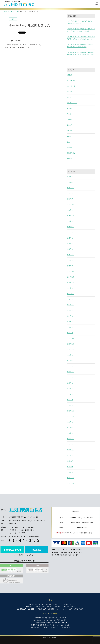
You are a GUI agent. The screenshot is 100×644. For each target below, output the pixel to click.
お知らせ (70, 75)
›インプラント (45, 620)
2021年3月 (70, 472)
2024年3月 (70, 322)
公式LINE (36, 550)
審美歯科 (70, 125)
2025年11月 (70, 210)
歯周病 (69, 136)
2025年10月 (71, 216)
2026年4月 (70, 182)
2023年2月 (70, 394)
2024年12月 (71, 271)
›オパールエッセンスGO (39, 627)
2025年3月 (70, 255)
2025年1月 (70, 266)
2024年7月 (70, 299)
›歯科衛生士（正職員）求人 (37, 609)
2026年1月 (70, 199)
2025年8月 (70, 227)
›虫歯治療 (37, 618)
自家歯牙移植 (71, 153)
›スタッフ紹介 (40, 607)
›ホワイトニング (60, 618)
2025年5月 (70, 244)
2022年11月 (70, 411)
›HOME (31, 604)
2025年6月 (70, 238)
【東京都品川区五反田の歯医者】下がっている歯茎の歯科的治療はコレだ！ (81, 22)
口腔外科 (70, 120)
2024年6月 (70, 305)
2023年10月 (71, 349)
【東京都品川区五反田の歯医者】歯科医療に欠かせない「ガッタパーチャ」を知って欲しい (81, 55)
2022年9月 (70, 422)
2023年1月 (70, 400)
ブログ (69, 97)
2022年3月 (70, 455)
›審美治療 (51, 618)
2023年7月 (70, 366)
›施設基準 (57, 607)
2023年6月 (70, 372)
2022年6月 (70, 439)
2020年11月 (70, 483)
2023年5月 (70, 377)
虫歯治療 (70, 159)
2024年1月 (70, 333)
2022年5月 (70, 444)
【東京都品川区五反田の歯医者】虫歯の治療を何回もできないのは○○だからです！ (81, 38)
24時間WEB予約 (12, 550)
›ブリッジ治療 (55, 620)
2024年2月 (70, 327)
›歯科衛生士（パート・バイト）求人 (60, 609)
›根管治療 (64, 622)
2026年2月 (70, 193)
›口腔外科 (34, 625)
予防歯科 (70, 108)
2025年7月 (70, 232)
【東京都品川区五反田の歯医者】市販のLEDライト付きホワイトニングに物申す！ (81, 30)
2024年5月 (70, 310)
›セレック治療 (65, 625)
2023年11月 (70, 344)
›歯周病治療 (50, 622)
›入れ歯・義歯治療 (39, 622)
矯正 (68, 142)
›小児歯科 (52, 627)
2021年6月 (70, 461)
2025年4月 (70, 249)
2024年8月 (70, 294)
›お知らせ (65, 607)
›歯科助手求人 (79, 609)
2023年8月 (70, 361)
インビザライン (72, 80)
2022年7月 (70, 433)
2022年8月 (70, 428)
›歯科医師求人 (21, 609)
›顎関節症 (41, 625)
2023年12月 (71, 338)
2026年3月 (70, 188)
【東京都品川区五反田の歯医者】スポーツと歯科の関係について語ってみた (81, 46)
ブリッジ (70, 92)
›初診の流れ (29, 607)
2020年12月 (71, 478)
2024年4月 (70, 316)
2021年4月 (70, 467)
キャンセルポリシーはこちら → (24, 555)
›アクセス (49, 607)
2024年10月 (71, 283)
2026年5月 (70, 177)
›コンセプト (39, 604)
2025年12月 (71, 204)
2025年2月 (70, 260)
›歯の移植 (63, 620)
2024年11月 (70, 277)
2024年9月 (70, 288)
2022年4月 (70, 450)
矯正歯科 (70, 147)
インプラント (71, 86)
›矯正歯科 (37, 620)
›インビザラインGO (64, 627)
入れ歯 (69, 114)
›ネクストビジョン (51, 604)
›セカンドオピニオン (51, 625)
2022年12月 (71, 405)
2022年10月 (71, 416)
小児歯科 (70, 131)
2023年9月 (70, 355)
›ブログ (73, 607)
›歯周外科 (57, 622)
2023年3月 (70, 389)
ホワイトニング (72, 103)
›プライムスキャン (65, 604)
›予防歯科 (44, 618)
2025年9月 (70, 221)
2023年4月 (70, 383)
